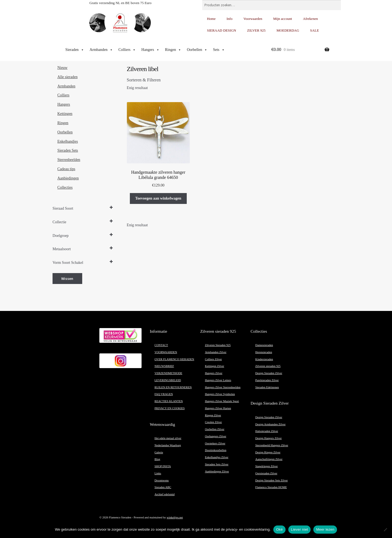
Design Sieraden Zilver (269, 373)
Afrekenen (310, 19)
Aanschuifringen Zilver (269, 459)
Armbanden (101, 50)
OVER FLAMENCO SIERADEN (174, 359)
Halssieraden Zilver (267, 431)
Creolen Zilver (213, 422)
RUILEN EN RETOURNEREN (173, 387)
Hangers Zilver (214, 373)
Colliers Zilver (213, 359)
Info (229, 19)
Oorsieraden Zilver (266, 473)
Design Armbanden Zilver (270, 424)
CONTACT (161, 345)
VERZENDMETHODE (169, 373)
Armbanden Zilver (216, 352)
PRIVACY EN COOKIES (170, 408)
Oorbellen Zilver (215, 429)
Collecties (65, 187)
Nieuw (62, 68)
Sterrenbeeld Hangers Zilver (272, 445)
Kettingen (65, 114)
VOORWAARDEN (166, 352)
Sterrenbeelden (69, 160)
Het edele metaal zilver (168, 438)
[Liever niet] (385, 530)
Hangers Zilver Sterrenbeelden (223, 387)
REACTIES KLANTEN (169, 401)
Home (211, 19)
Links (158, 473)
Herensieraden (264, 352)
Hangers (150, 50)
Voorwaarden (253, 19)
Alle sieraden (68, 77)
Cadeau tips (66, 169)
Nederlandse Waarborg (168, 445)
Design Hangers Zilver (269, 438)
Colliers (127, 50)
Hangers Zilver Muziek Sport (222, 401)
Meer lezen (325, 529)
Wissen (67, 279)
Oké (279, 529)
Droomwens (162, 480)
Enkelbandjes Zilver (217, 457)
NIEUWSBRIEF (164, 366)
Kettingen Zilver (215, 366)
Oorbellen (197, 50)
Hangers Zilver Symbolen (220, 394)
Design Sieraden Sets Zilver (272, 480)
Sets (219, 50)
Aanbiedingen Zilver (217, 471)
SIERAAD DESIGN (221, 30)
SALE (315, 30)
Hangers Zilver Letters (218, 380)
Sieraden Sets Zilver (217, 464)
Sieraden (75, 50)
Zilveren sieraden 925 (268, 366)
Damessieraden (264, 345)
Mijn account (283, 19)
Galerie (159, 452)
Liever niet (300, 529)
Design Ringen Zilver (268, 452)
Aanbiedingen (68, 178)
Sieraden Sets (68, 150)
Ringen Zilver (213, 415)
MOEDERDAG (288, 30)
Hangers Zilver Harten (218, 408)
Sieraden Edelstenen (267, 387)
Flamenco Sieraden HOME (271, 487)
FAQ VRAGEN (164, 394)
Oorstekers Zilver (215, 443)
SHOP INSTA (163, 466)
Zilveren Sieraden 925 (218, 345)
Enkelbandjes (68, 141)
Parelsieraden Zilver (267, 380)
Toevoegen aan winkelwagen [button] (158, 198)
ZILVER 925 (256, 30)
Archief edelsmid (165, 494)
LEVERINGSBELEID (168, 380)
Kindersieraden (264, 359)
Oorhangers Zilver (216, 436)
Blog (157, 459)
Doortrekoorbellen (216, 450)
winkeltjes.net (175, 517)
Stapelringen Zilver (267, 466)
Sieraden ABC (163, 487)
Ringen (173, 50)
